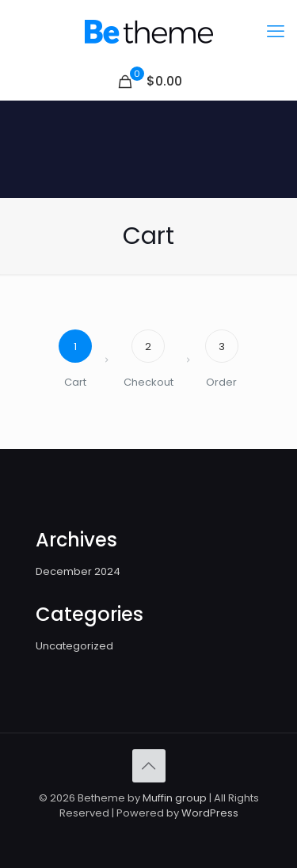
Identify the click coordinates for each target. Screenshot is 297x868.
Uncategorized (74, 646)
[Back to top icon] (149, 766)
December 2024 (78, 571)
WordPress (210, 813)
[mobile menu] (276, 32)
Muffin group (175, 798)
